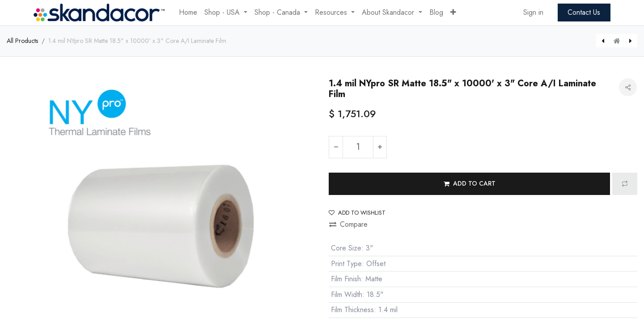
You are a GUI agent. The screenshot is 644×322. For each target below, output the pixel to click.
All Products (22, 41)
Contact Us (584, 12)
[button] (453, 13)
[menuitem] (188, 13)
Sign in (533, 12)
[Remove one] (336, 147)
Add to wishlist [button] (357, 213)
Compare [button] (348, 224)
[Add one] (380, 147)
